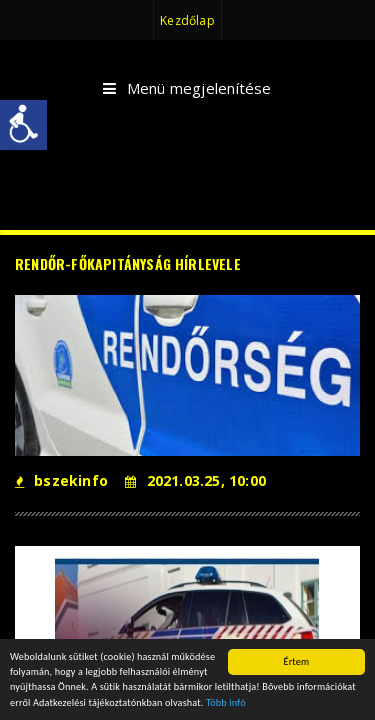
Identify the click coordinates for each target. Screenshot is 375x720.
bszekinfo (61, 480)
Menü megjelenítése (187, 89)
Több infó (226, 703)
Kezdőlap (187, 20)
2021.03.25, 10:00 (195, 480)
